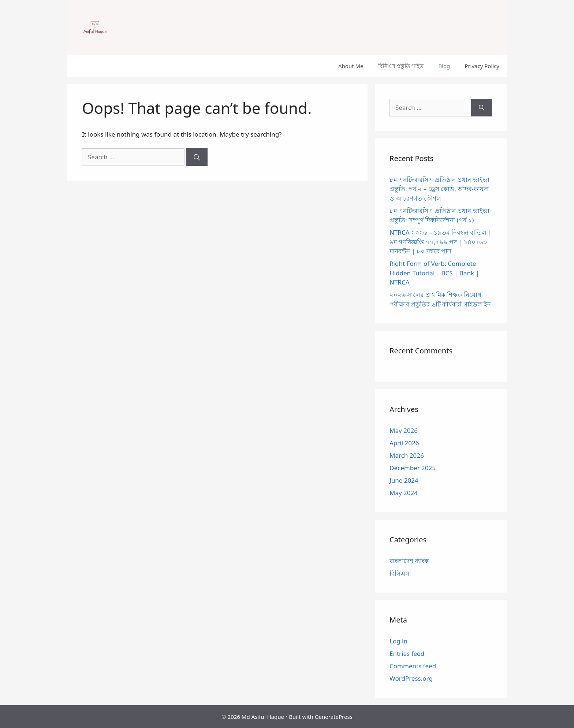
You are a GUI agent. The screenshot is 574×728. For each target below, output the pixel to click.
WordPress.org (411, 678)
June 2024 (404, 480)
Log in (398, 641)
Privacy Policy (482, 66)
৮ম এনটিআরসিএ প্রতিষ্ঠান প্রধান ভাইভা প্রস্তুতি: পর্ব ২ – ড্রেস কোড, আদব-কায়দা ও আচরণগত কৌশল (439, 189)
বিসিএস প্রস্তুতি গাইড (401, 66)
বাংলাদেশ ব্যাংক (409, 561)
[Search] (197, 157)
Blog (444, 66)
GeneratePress (334, 717)
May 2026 (404, 430)
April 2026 (404, 443)
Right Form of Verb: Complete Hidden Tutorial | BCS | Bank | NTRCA (434, 273)
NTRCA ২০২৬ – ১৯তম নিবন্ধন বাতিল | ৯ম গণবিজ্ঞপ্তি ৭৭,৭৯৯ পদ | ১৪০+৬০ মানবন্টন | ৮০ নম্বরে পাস (441, 242)
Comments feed (413, 666)
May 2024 (404, 493)
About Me (351, 66)
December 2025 (413, 468)
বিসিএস (399, 573)
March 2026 (407, 455)
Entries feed (407, 653)
